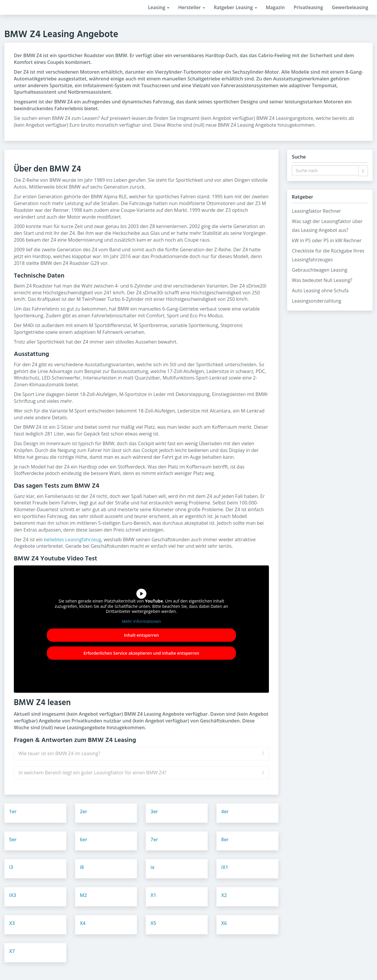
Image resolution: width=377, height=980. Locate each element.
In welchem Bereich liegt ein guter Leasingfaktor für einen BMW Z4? (92, 773)
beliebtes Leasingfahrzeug (72, 540)
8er (225, 839)
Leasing (159, 7)
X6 (224, 923)
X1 (153, 895)
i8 (82, 867)
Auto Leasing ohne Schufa (320, 291)
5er (13, 839)
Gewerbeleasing (350, 7)
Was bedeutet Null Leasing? (322, 280)
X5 (153, 923)
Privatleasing (308, 7)
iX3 (13, 895)
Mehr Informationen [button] (141, 621)
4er (225, 811)
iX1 (225, 867)
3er (154, 811)
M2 (83, 895)
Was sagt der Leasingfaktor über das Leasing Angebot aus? (327, 226)
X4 (83, 923)
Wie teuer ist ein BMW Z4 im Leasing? (59, 753)
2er (83, 811)
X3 (12, 923)
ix (152, 867)
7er (154, 839)
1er (13, 811)
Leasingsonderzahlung (316, 301)
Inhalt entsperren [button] (141, 635)
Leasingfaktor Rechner (316, 211)
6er (83, 839)
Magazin (275, 7)
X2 (224, 895)
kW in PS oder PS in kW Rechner (327, 240)
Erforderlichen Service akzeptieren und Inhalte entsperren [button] (142, 653)
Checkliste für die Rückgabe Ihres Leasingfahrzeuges (328, 255)
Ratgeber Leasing (235, 7)
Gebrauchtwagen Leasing (320, 270)
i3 (11, 867)
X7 (12, 951)
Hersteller (192, 7)
